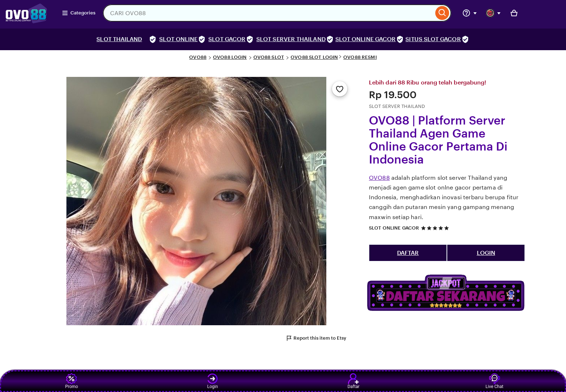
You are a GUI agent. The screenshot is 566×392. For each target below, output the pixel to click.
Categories (79, 13)
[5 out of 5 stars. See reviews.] (436, 228)
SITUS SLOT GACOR (433, 39)
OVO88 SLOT (269, 57)
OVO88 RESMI (360, 57)
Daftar (354, 381)
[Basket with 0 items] (514, 13)
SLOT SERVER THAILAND (291, 39)
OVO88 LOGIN (230, 57)
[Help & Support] (470, 13)
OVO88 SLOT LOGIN (314, 57)
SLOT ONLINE (178, 39)
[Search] (442, 13)
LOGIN (486, 253)
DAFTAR (408, 253)
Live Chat (494, 381)
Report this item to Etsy (316, 338)
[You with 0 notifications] (493, 13)
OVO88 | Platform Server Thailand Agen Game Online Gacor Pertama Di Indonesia (438, 140)
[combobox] (268, 13)
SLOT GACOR (227, 39)
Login (213, 381)
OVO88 (198, 57)
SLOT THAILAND (119, 39)
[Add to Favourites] (340, 89)
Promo (71, 381)
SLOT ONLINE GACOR (365, 39)
